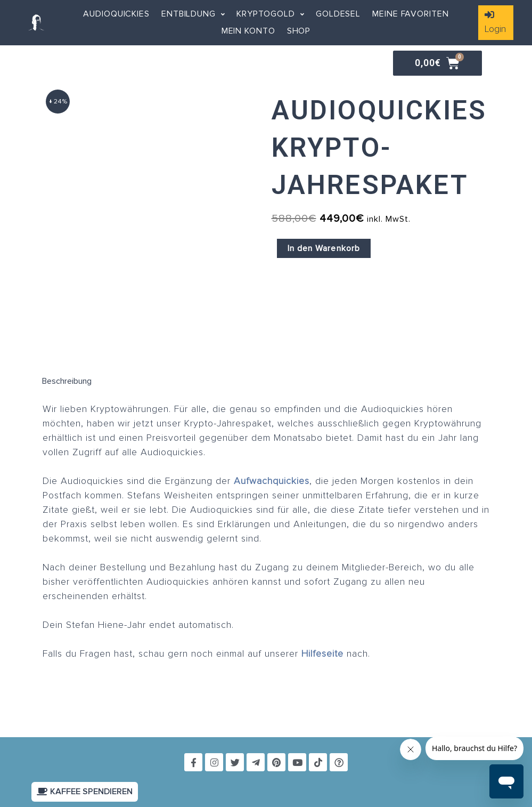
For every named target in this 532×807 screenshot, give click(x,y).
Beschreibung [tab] (67, 381)
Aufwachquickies (272, 481)
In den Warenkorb (324, 248)
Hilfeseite (322, 654)
